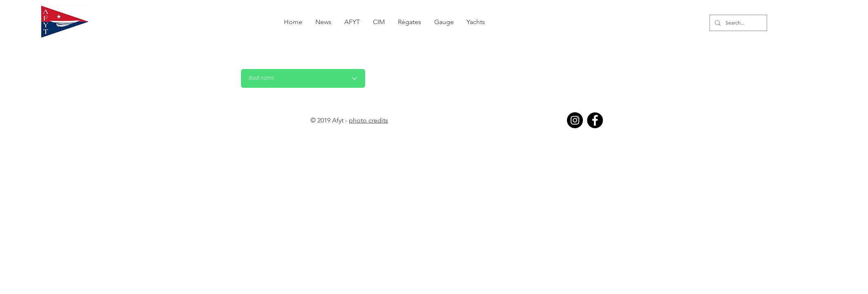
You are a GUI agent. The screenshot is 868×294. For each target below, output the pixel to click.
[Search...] (737, 23)
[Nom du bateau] (303, 78)
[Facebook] (595, 120)
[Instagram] (575, 120)
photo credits (368, 120)
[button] (409, 22)
